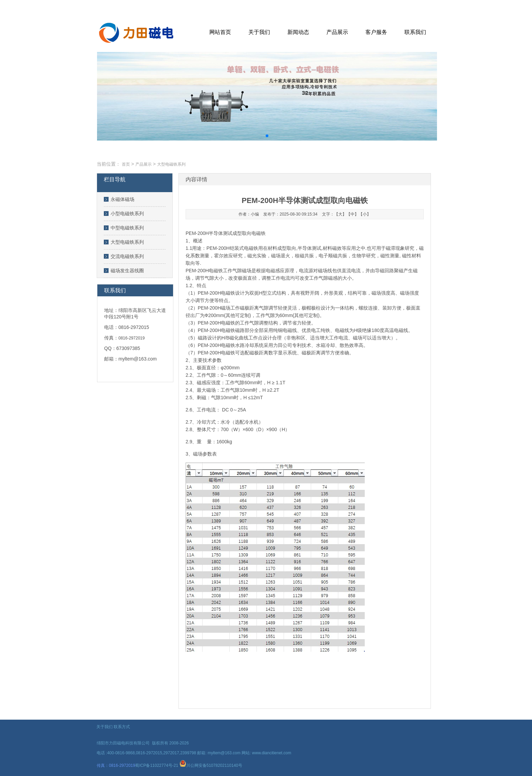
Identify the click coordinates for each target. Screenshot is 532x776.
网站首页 (220, 32)
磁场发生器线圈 (127, 271)
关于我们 (259, 32)
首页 (126, 164)
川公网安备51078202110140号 (214, 765)
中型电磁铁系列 (127, 228)
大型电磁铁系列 (127, 242)
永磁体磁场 (122, 199)
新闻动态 (298, 32)
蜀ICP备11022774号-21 (157, 765)
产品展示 (337, 32)
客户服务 (376, 32)
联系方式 (122, 727)
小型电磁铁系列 (127, 214)
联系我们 (415, 32)
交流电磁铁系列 (127, 256)
